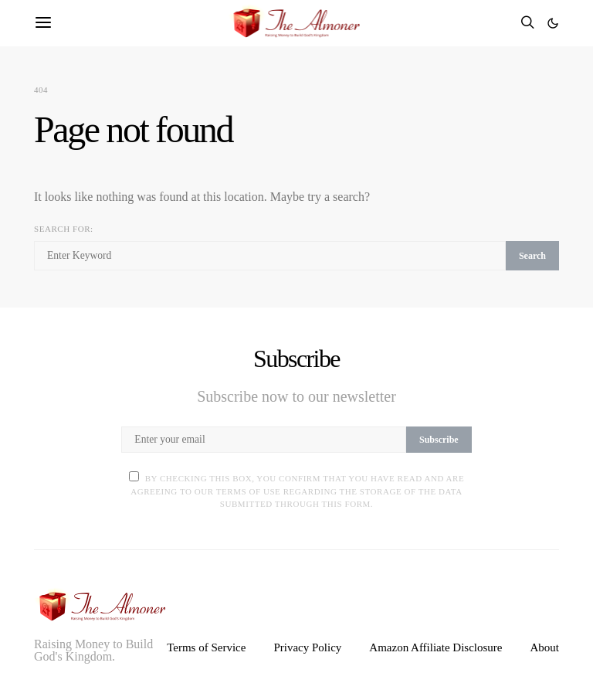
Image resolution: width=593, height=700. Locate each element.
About (545, 647)
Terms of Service (206, 647)
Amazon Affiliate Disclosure (435, 647)
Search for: (64, 229)
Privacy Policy (307, 647)
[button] (553, 23)
